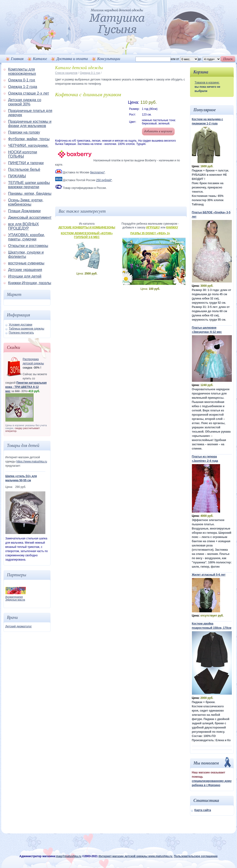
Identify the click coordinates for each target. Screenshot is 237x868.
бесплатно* (98, 172)
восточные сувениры (26, 263)
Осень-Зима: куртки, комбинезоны (26, 202)
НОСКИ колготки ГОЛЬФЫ (23, 154)
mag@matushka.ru (69, 856)
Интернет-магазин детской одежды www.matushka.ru (136, 856)
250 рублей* (104, 180)
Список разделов (66, 73)
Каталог (40, 59)
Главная (17, 59)
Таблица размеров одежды (27, 329)
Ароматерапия (14, 597)
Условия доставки (21, 325)
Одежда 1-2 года (23, 87)
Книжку (172, 227)
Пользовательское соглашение (196, 856)
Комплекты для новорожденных (22, 71)
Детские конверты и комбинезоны (87, 227)
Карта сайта (203, 810)
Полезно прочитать (21, 333)
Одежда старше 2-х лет (29, 93)
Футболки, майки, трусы (29, 139)
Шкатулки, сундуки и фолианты (26, 254)
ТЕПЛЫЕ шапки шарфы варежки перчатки (29, 185)
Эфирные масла (15, 600)
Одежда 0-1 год (22, 80)
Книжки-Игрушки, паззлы (30, 283)
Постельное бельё (24, 169)
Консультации (109, 59)
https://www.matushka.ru (32, 462)
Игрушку (153, 227)
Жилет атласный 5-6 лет (209, 575)
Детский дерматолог (19, 626)
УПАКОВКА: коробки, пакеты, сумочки (27, 237)
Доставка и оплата (72, 59)
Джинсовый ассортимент (30, 217)
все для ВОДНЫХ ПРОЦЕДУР (24, 226)
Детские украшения (25, 270)
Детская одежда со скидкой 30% (25, 102)
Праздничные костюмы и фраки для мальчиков (30, 124)
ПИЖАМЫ (17, 176)
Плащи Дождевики (24, 211)
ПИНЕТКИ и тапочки (26, 163)
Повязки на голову (24, 132)
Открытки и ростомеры (28, 246)
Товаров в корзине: (207, 83)
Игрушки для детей (25, 276)
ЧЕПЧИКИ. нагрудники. (28, 145)
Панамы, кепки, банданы (30, 193)
